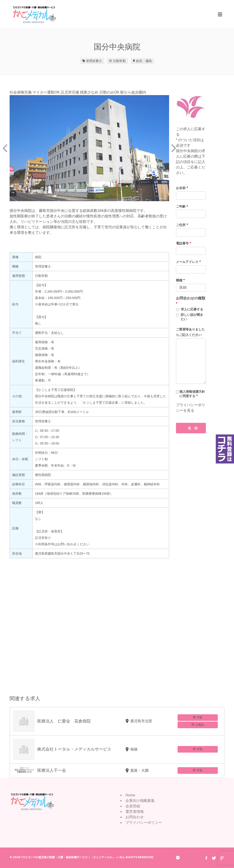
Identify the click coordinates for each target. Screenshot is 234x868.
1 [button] (86, 205)
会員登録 (133, 806)
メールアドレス (188, 262)
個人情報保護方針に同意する (192, 394)
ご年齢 (182, 206)
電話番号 (183, 243)
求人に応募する (192, 309)
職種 (180, 280)
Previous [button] (5, 148)
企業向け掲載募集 (140, 801)
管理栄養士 (94, 61)
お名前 (182, 188)
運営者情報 (135, 812)
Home (130, 795)
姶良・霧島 (144, 61)
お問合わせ (135, 817)
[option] (89, 148)
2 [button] (93, 205)
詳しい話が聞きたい (192, 317)
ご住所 (182, 225)
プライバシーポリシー (144, 823)
